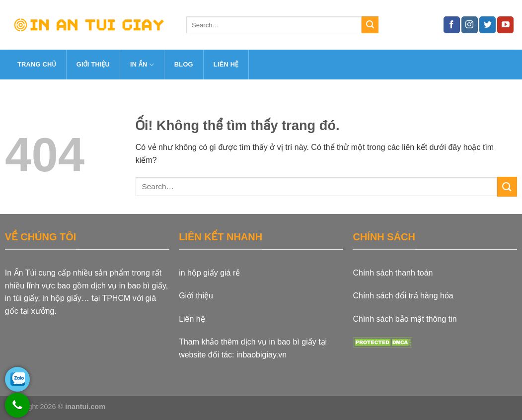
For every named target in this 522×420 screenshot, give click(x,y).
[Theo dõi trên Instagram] (470, 25)
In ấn (142, 65)
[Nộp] (370, 25)
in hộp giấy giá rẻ (209, 273)
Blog (184, 64)
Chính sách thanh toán (393, 273)
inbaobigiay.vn (261, 355)
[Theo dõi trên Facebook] (452, 25)
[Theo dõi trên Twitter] (487, 25)
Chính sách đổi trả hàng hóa (403, 296)
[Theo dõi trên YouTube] (505, 25)
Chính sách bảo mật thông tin (405, 319)
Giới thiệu (93, 64)
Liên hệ (226, 64)
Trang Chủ (37, 64)
